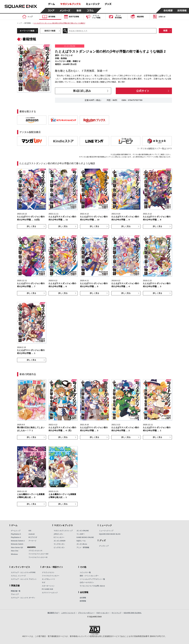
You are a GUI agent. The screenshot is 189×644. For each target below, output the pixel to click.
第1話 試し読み (82, 91)
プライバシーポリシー (86, 613)
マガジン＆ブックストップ (63, 531)
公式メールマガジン (87, 582)
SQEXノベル (81, 541)
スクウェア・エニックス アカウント (24, 579)
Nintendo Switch (17, 544)
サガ (43, 582)
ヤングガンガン (59, 544)
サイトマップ (116, 613)
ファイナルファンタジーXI (38, 557)
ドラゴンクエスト (48, 572)
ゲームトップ (16, 531)
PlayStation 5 (16, 534)
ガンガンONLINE (83, 531)
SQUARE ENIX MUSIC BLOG (110, 534)
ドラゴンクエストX (35, 551)
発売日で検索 (50, 31)
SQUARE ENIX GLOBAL (133, 613)
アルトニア (15, 594)
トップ (19, 23)
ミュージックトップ (106, 531)
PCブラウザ (33, 537)
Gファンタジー (59, 537)
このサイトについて (68, 613)
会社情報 (83, 598)
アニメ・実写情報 (83, 548)
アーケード (32, 541)
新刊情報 (28, 23)
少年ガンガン (58, 534)
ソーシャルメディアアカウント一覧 (92, 579)
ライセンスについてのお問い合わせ (92, 586)
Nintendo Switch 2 (18, 541)
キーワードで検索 (27, 31)
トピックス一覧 (85, 572)
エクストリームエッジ (50, 593)
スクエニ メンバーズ (18, 576)
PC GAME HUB (47, 589)
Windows (14, 554)
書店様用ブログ (53, 613)
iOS (30, 531)
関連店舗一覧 (16, 591)
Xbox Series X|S (17, 548)
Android (31, 534)
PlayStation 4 (16, 537)
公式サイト (143, 91)
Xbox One (15, 551)
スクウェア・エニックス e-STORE (23, 572)
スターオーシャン (48, 586)
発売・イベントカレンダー (89, 576)
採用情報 (83, 601)
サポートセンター (103, 613)
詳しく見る (31, 226)
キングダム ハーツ (48, 579)
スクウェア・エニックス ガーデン (23, 598)
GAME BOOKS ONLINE (85, 537)
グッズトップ (104, 546)
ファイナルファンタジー (51, 576)
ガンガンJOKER (60, 541)
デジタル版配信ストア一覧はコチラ (156, 148)
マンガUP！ (81, 534)
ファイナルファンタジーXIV (38, 554)
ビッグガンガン (59, 548)
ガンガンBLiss (82, 544)
